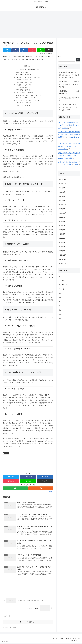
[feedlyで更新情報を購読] (15, 489)
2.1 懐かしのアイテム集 (24, 80)
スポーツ (61, 289)
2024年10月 (62, 213)
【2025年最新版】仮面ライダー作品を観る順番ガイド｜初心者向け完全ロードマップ (69, 75)
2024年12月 (62, 205)
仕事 (60, 293)
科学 (60, 314)
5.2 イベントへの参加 (24, 106)
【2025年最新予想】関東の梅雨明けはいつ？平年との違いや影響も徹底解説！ (69, 134)
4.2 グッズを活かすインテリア (26, 98)
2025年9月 (62, 188)
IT (59, 276)
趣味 (60, 318)
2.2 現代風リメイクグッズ (25, 83)
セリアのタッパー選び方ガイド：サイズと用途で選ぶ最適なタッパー (69, 125)
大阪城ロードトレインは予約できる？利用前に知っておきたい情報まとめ (69, 84)
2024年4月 (62, 238)
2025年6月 (62, 200)
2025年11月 (62, 179)
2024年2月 (62, 247)
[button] (49, 50)
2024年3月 (62, 242)
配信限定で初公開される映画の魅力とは (69, 99)
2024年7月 (62, 226)
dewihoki (65, 128)
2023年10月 (62, 263)
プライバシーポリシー (59, 639)
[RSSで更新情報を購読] (41, 489)
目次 (26, 66)
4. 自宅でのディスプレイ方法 (24, 93)
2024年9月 (62, 217)
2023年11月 (62, 259)
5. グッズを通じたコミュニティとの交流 (27, 101)
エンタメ (6, 454)
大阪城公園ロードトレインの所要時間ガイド (69, 92)
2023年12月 (62, 255)
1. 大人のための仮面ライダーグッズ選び (27, 70)
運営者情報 (69, 639)
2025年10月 (62, 184)
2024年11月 (62, 209)
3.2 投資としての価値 (24, 90)
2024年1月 (62, 251)
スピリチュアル (64, 285)
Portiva (76, 165)
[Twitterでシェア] (7, 50)
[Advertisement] (41, 25)
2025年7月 (62, 196)
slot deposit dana (73, 137)
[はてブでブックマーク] (24, 50)
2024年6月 (62, 230)
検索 (60, 57)
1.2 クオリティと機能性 (24, 75)
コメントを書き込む (28, 623)
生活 (60, 306)
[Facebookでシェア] (15, 50)
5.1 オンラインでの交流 (24, 103)
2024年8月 (62, 221)
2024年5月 (62, 234)
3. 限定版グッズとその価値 (24, 85)
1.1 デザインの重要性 (24, 72)
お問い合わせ (76, 639)
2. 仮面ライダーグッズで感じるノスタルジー (29, 77)
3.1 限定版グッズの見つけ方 (26, 88)
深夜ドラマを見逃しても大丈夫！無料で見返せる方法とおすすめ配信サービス (69, 107)
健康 (60, 297)
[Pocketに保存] (32, 50)
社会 (60, 310)
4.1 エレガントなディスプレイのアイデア (29, 96)
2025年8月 (62, 192)
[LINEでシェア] (41, 50)
